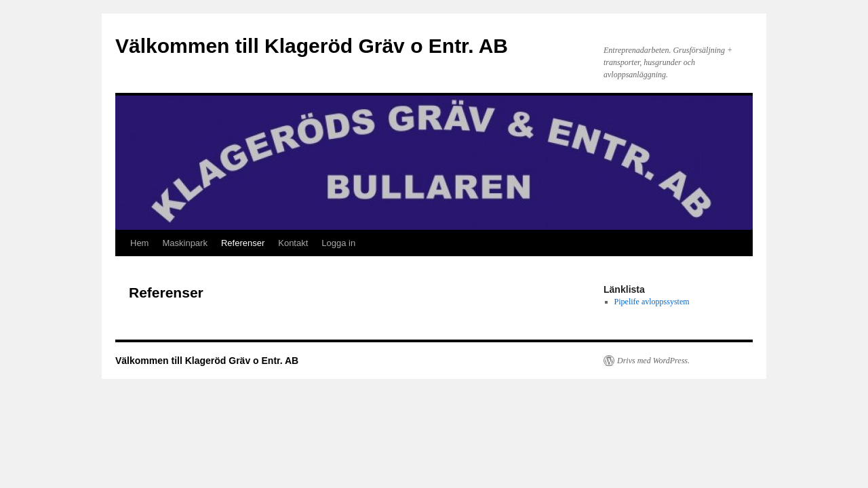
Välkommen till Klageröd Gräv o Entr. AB (312, 46)
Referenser (243, 243)
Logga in (338, 243)
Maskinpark (184, 243)
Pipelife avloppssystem (652, 302)
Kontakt (293, 243)
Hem (139, 243)
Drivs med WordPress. (653, 361)
